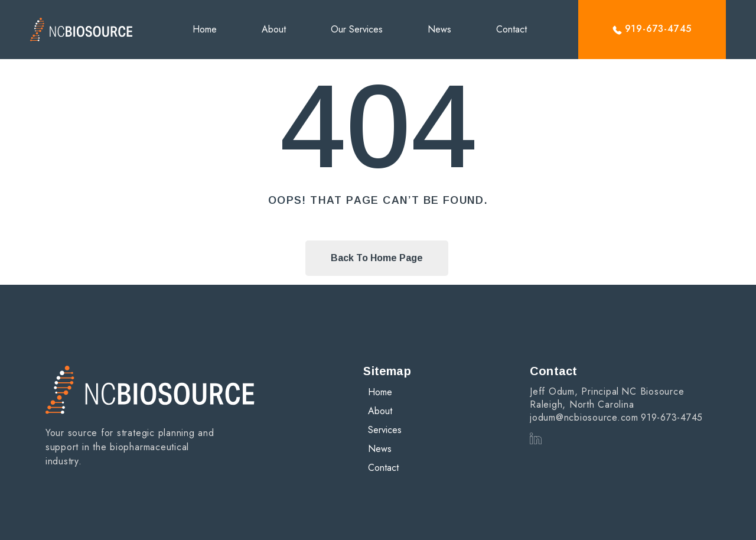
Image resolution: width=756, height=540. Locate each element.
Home (205, 29)
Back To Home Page (377, 258)
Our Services (357, 29)
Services (385, 430)
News (439, 29)
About (274, 29)
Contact (511, 29)
